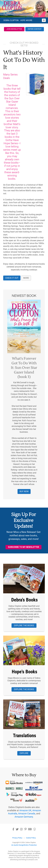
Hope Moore (26, 20)
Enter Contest (35, 29)
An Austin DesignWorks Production (24, 845)
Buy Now (24, 491)
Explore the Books (24, 625)
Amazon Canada (27, 814)
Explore (24, 753)
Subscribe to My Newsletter (23, 547)
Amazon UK (25, 810)
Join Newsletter (14, 29)
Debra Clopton (11, 20)
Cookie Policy (31, 838)
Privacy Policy (17, 838)
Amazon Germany (24, 817)
